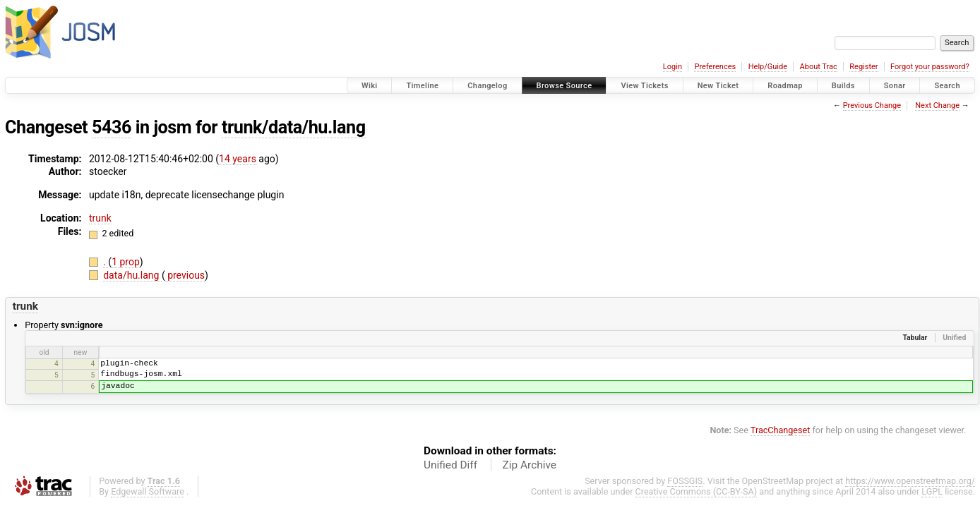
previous (185, 275)
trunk (100, 218)
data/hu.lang (132, 275)
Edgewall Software (148, 491)
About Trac (819, 67)
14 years (238, 159)
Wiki (370, 86)
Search (947, 86)
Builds (843, 86)
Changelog (487, 86)
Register (864, 67)
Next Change (937, 105)
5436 (112, 127)
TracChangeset (781, 430)
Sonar (895, 86)
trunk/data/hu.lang (294, 127)
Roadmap (785, 86)
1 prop (126, 262)
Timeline (422, 86)
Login (673, 67)
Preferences (715, 67)
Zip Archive (530, 465)
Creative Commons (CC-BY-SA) (697, 491)
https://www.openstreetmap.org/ (910, 481)
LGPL (932, 491)
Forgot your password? (930, 67)
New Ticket (718, 86)
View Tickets (644, 86)
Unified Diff (450, 465)
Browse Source (564, 86)
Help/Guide (768, 67)
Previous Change (872, 105)
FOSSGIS (685, 481)
